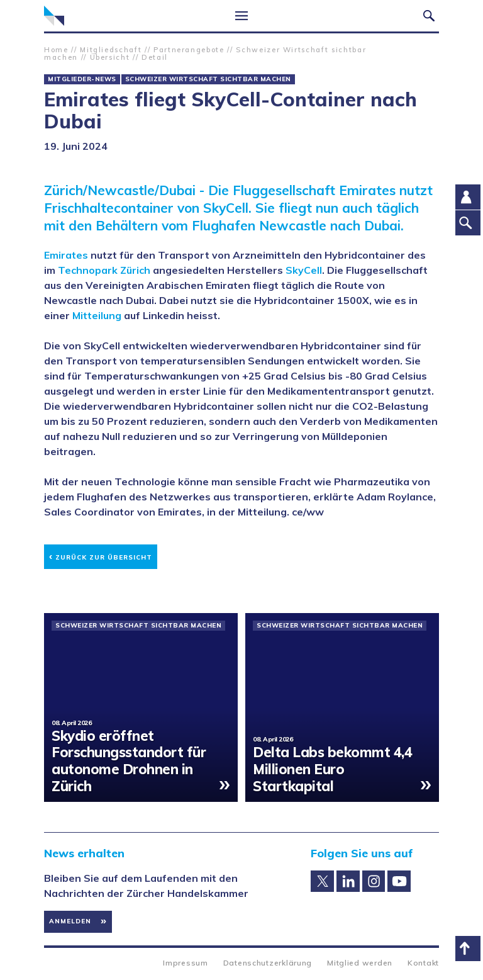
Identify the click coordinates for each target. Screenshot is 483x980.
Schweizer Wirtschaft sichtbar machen (208, 79)
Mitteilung (97, 315)
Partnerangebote (189, 50)
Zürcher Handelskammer (54, 16)
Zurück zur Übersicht (101, 555)
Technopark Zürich (104, 270)
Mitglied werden (360, 963)
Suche (429, 16)
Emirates (66, 255)
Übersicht (110, 57)
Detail (155, 57)
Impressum (185, 963)
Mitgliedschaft (111, 50)
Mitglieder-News (82, 79)
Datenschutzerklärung (268, 963)
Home (56, 50)
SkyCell (304, 270)
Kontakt (423, 963)
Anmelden (70, 921)
